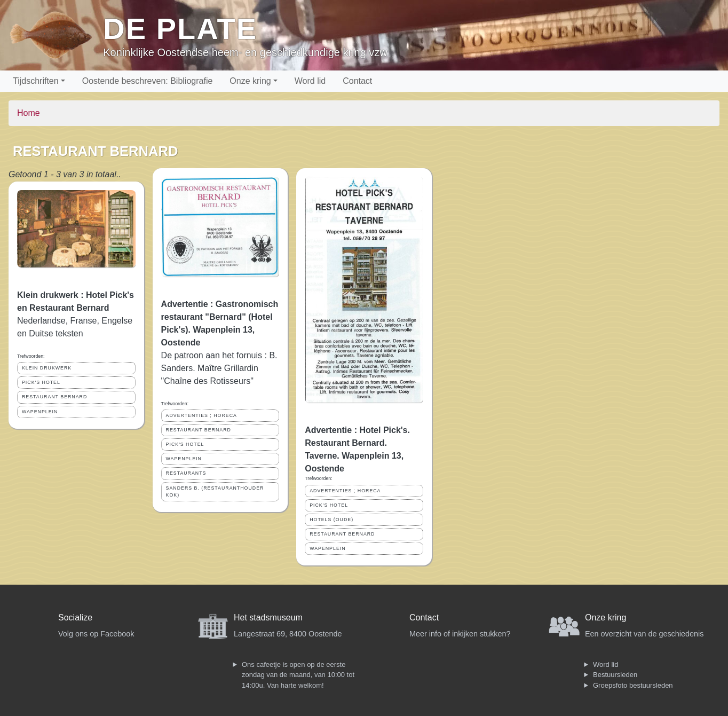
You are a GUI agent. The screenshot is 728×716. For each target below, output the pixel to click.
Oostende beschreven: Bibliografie (148, 81)
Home (29, 113)
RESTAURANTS (186, 473)
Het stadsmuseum (268, 617)
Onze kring (250, 81)
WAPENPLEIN (40, 412)
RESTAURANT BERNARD (54, 397)
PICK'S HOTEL (41, 382)
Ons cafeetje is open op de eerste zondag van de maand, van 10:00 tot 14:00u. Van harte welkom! (298, 675)
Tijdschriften (36, 81)
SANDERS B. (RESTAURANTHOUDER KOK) (215, 491)
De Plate (180, 29)
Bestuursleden (615, 675)
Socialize (75, 617)
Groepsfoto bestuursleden (633, 685)
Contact (357, 81)
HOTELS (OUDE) (331, 520)
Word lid (310, 81)
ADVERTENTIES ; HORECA (201, 415)
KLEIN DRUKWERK (47, 368)
